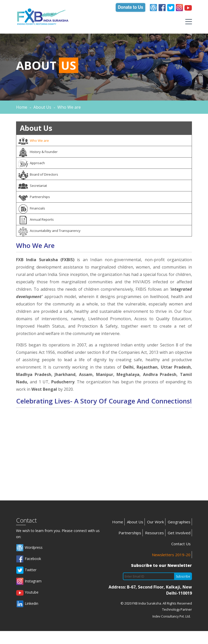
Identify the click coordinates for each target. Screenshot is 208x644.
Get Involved (179, 546)
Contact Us (181, 557)
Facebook (29, 572)
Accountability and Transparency (52, 243)
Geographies (179, 535)
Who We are (35, 141)
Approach (33, 167)
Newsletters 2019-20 (171, 568)
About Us (135, 535)
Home (22, 107)
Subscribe (183, 589)
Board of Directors (40, 179)
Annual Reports (37, 230)
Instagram (29, 594)
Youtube (27, 606)
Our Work (155, 535)
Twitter (26, 583)
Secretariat (34, 192)
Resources (154, 546)
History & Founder (40, 154)
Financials (33, 218)
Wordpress (29, 561)
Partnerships (35, 205)
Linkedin (27, 617)
